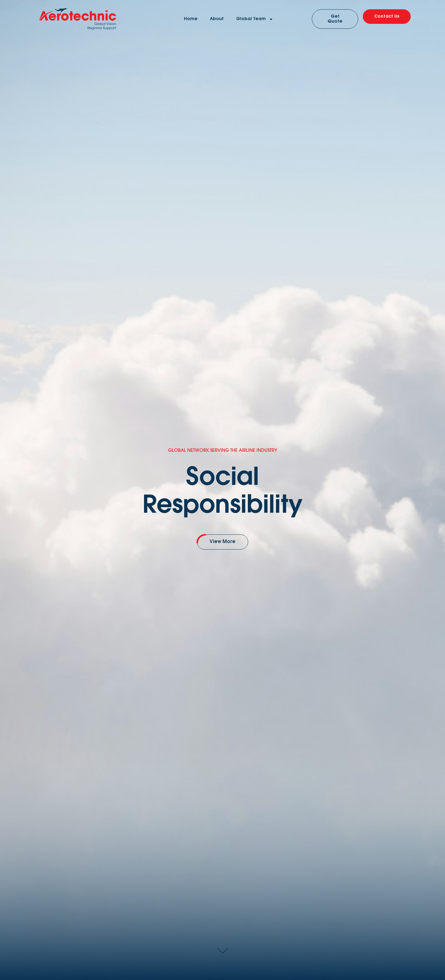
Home (191, 19)
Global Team (255, 19)
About (217, 19)
